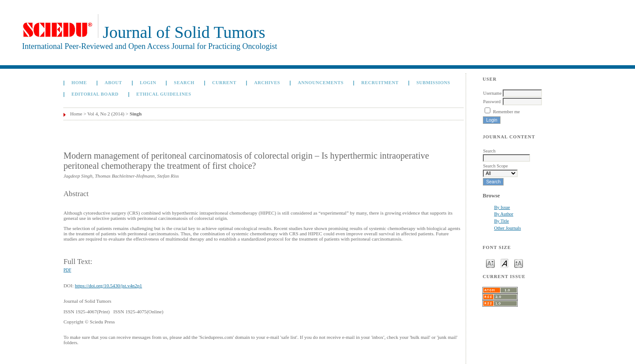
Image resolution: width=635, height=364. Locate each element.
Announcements (321, 83)
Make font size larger (519, 263)
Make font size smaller (490, 263)
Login (148, 83)
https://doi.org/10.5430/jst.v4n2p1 (108, 286)
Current (224, 83)
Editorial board (95, 94)
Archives (267, 83)
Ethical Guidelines (164, 94)
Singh (136, 114)
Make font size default (504, 263)
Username (492, 93)
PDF (67, 270)
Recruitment (380, 83)
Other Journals (507, 228)
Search (184, 83)
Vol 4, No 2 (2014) (106, 114)
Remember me (506, 112)
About (113, 83)
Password (492, 102)
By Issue (502, 207)
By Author (504, 214)
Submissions (433, 83)
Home (79, 83)
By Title (501, 221)
